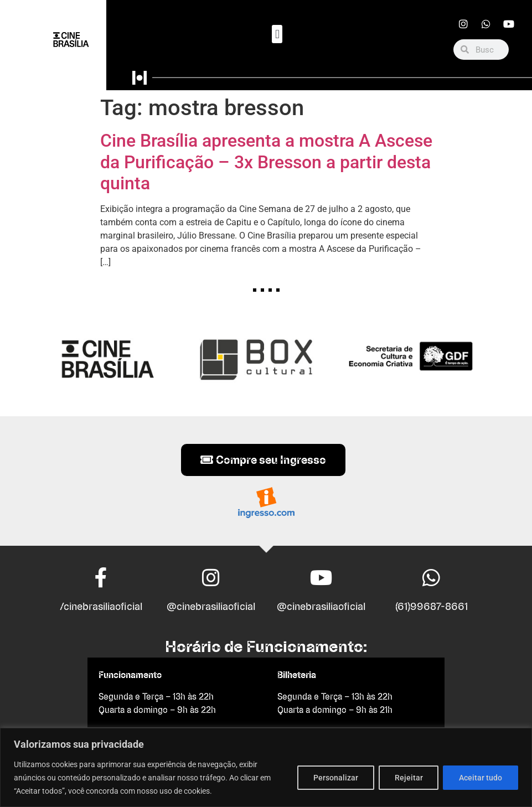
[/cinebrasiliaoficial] (101, 578)
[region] (266, 767)
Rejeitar (408, 778)
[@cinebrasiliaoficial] (211, 578)
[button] (277, 34)
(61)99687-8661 (432, 606)
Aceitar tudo (481, 778)
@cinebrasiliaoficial (211, 606)
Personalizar (335, 778)
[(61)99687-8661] (431, 578)
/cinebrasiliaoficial (101, 606)
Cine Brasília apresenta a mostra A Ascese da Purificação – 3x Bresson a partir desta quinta (266, 162)
